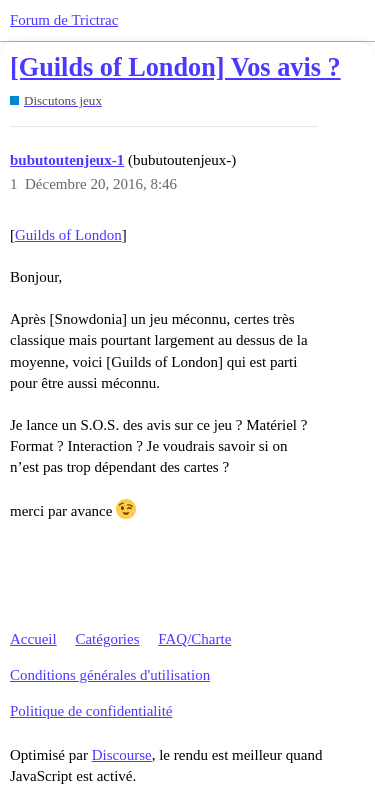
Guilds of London (68, 235)
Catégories (107, 639)
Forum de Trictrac (64, 20)
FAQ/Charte (194, 639)
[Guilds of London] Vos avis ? (175, 67)
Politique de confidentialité (91, 711)
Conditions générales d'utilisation (110, 675)
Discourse (122, 755)
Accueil (33, 639)
